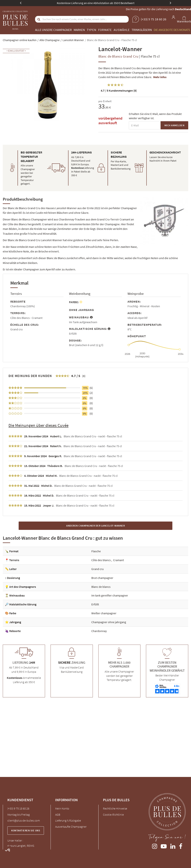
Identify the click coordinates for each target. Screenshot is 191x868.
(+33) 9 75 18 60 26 (18, 808)
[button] (8, 850)
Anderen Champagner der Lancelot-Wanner (95, 526)
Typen (92, 30)
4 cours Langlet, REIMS (21, 846)
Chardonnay (99, 631)
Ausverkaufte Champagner (71, 827)
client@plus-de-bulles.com (24, 820)
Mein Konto (62, 808)
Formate (105, 30)
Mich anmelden (174, 125)
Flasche (96, 551)
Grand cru (98, 569)
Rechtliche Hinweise (115, 808)
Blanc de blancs (101, 587)
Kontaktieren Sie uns (26, 830)
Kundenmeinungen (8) (119, 91)
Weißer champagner (104, 613)
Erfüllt (95, 604)
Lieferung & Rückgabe (68, 820)
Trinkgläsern (142, 30)
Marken (79, 30)
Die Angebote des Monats (172, 30)
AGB (58, 815)
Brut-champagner (102, 578)
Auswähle (122, 30)
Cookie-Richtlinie (113, 815)
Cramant (118, 560)
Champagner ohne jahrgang (109, 622)
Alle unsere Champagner (53, 30)
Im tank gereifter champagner (110, 595)
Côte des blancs (101, 560)
